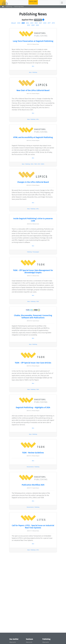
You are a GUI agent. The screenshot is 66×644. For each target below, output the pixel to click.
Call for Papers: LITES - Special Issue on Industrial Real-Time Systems (33, 527)
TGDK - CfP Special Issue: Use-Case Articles (33, 363)
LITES (39, 164)
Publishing (35, 72)
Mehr (33, 66)
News (30, 72)
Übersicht (13, 642)
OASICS (43, 164)
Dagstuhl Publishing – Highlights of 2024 (33, 407)
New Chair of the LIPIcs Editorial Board (33, 90)
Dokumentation (30, 467)
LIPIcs (37, 119)
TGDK (35, 164)
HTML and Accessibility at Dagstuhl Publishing (33, 137)
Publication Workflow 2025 (33, 485)
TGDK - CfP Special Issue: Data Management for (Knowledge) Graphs (33, 271)
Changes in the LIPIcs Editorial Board (33, 182)
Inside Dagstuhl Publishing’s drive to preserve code (33, 220)
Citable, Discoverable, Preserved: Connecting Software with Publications (33, 317)
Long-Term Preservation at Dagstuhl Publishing (33, 41)
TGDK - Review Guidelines (33, 453)
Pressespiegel (36, 252)
